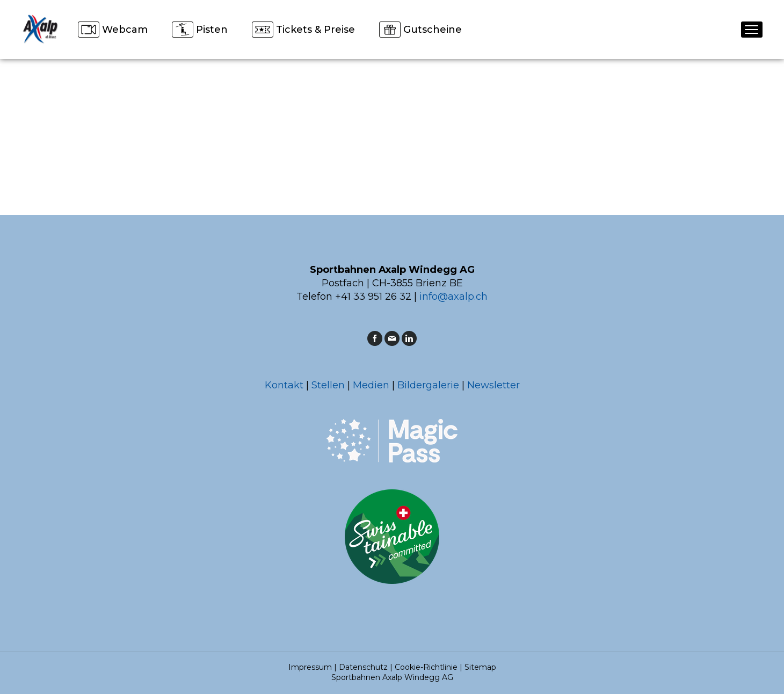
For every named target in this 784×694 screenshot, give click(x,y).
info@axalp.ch (453, 297)
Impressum (310, 667)
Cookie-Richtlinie (426, 667)
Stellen (328, 385)
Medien (371, 385)
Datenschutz (363, 667)
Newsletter (493, 385)
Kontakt (284, 385)
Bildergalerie (428, 385)
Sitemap (480, 667)
